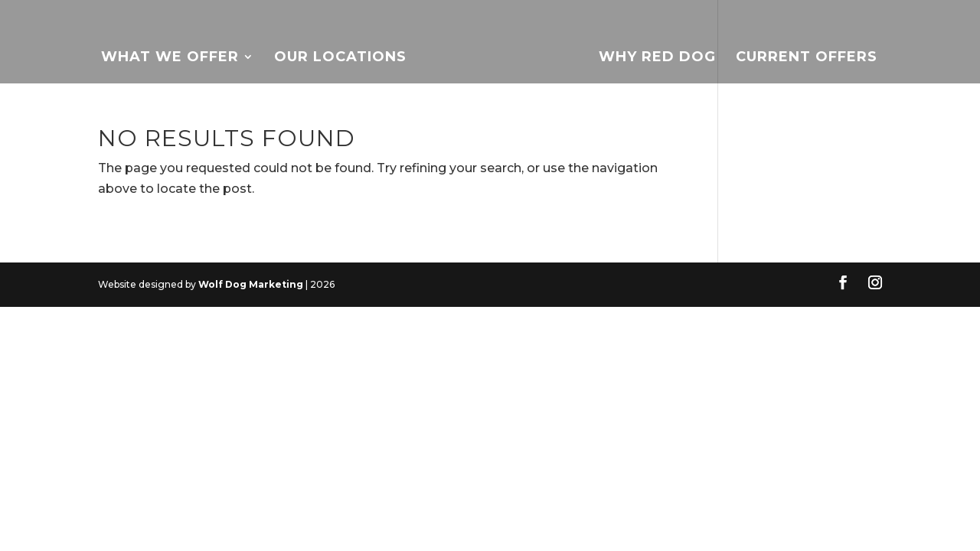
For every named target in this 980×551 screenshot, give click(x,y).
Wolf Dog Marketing (251, 284)
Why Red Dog (657, 58)
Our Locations (340, 58)
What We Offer (170, 58)
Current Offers (807, 58)
